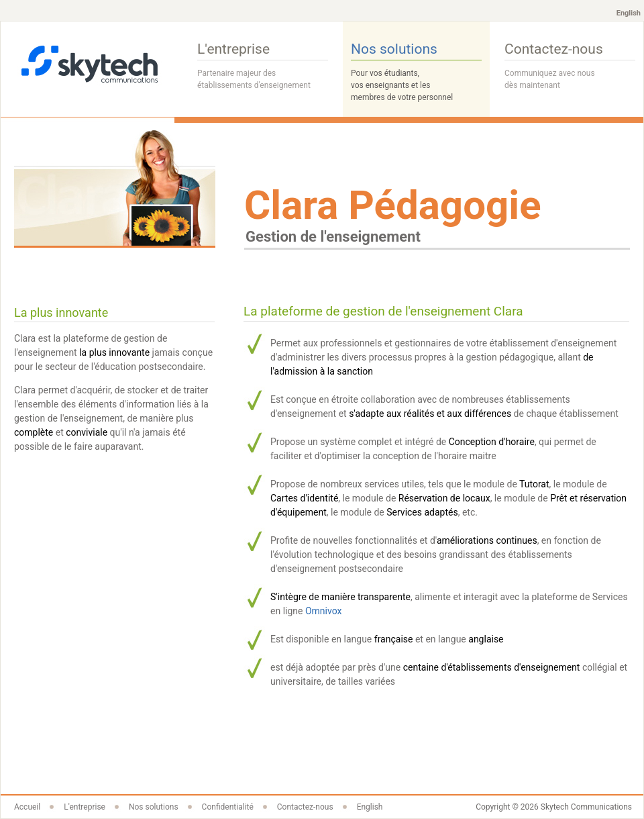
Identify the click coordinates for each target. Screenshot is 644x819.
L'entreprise (263, 66)
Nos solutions (416, 73)
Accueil (27, 807)
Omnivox (324, 611)
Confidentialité (228, 807)
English (629, 13)
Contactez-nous (570, 66)
